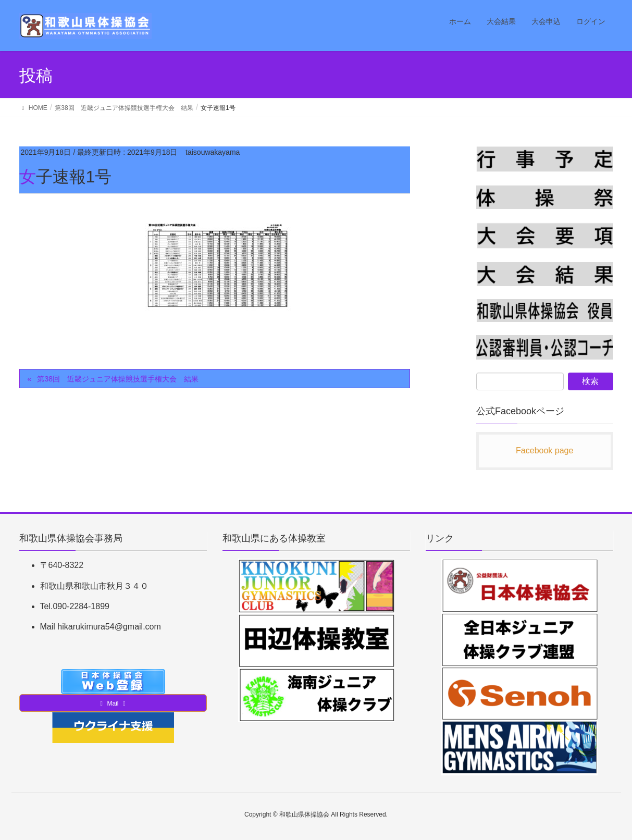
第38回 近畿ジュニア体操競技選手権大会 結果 (118, 379)
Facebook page (544, 450)
